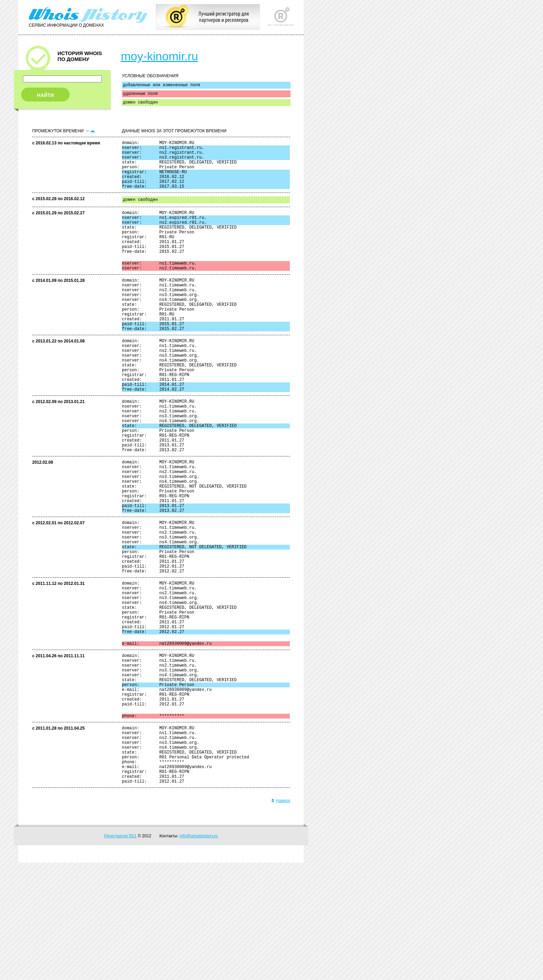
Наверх (281, 918)
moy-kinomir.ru (159, 56)
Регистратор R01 (121, 953)
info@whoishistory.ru (199, 953)
